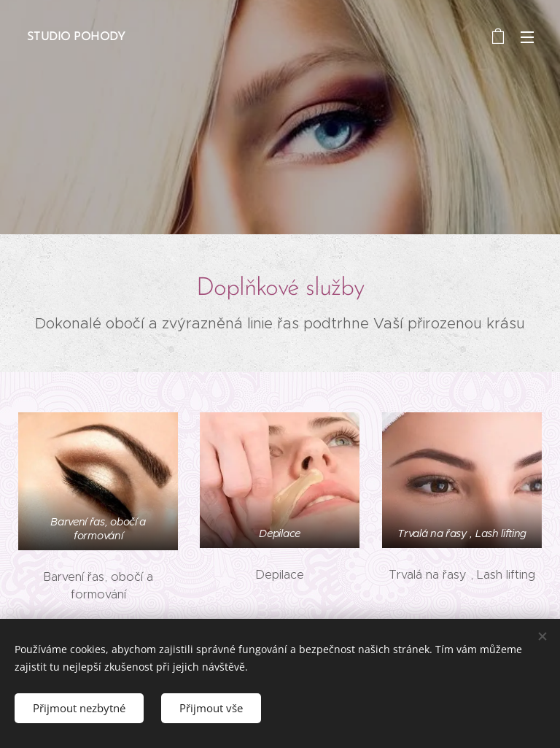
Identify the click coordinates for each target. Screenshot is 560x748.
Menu (527, 37)
